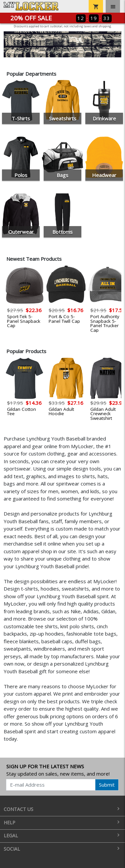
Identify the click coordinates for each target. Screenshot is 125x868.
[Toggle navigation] (113, 6)
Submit (107, 785)
